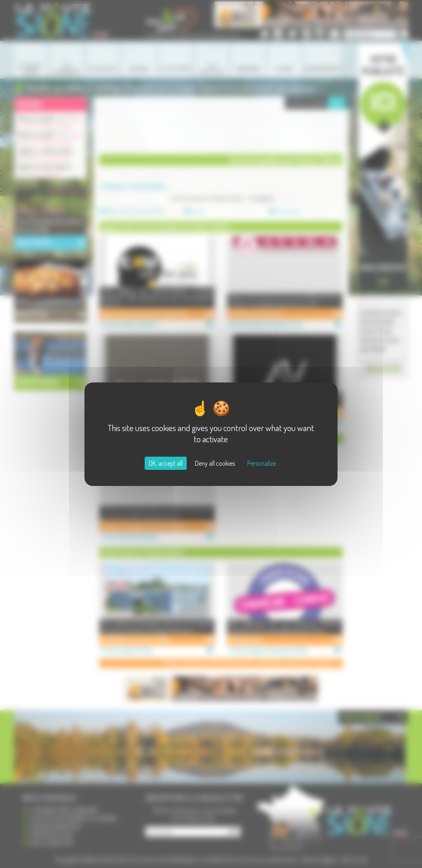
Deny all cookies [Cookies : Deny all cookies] (215, 463)
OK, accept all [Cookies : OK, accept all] (166, 463)
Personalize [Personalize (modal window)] (261, 463)
